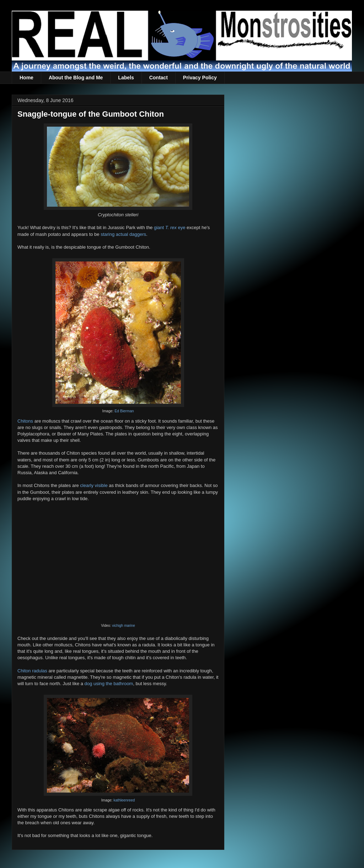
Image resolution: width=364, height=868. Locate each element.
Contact (159, 78)
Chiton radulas (32, 671)
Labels (126, 78)
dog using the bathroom (109, 684)
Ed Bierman (124, 411)
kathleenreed (124, 800)
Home (26, 78)
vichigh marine (123, 626)
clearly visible (94, 485)
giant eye (170, 227)
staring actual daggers (123, 234)
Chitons (25, 421)
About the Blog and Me (76, 78)
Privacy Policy (200, 78)
